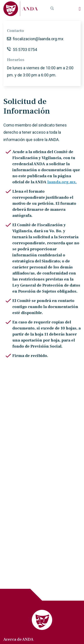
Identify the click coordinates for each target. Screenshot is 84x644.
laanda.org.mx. (62, 182)
